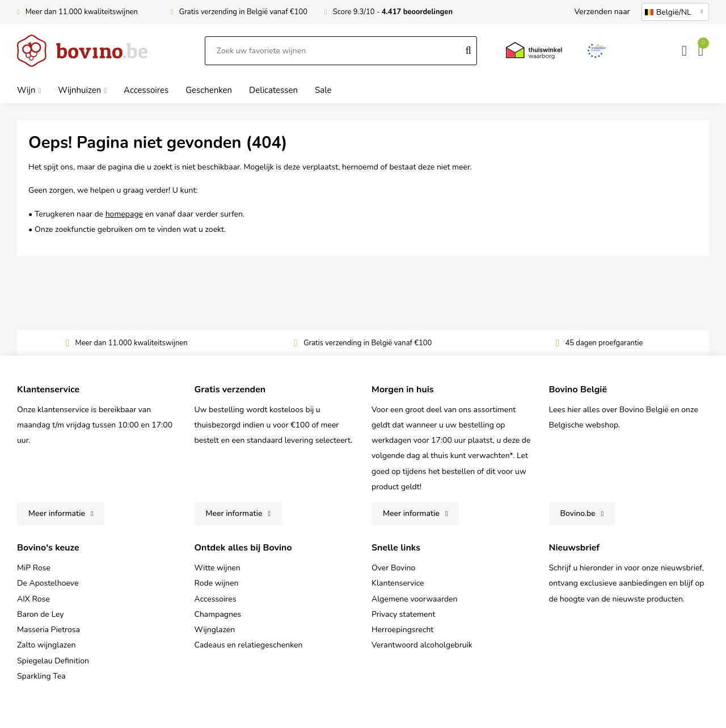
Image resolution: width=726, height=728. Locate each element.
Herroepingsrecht (402, 630)
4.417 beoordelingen (417, 12)
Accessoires (216, 599)
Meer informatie (57, 513)
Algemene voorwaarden (414, 599)
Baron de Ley (40, 614)
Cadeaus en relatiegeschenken (249, 645)
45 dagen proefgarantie (604, 343)
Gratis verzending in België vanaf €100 (243, 12)
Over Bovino (393, 568)
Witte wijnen (218, 568)
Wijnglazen (215, 630)
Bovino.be (578, 513)
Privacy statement (403, 614)
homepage (124, 214)
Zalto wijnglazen (47, 645)
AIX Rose (33, 599)
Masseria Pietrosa (48, 630)
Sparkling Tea (41, 676)
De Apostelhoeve (48, 583)
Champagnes (218, 614)
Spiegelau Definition (53, 661)
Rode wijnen (217, 583)
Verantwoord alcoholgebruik (422, 645)
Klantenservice (398, 583)
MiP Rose (34, 568)
